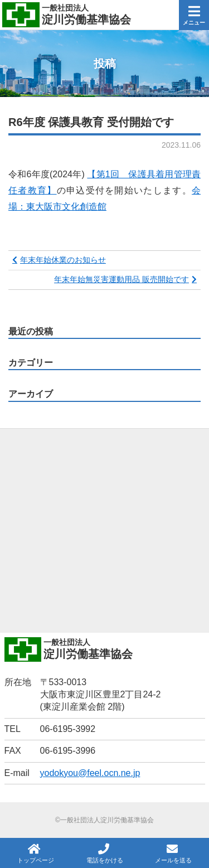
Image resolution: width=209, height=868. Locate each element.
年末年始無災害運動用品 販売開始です (121, 279)
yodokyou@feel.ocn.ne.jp (90, 773)
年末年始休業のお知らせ (63, 260)
